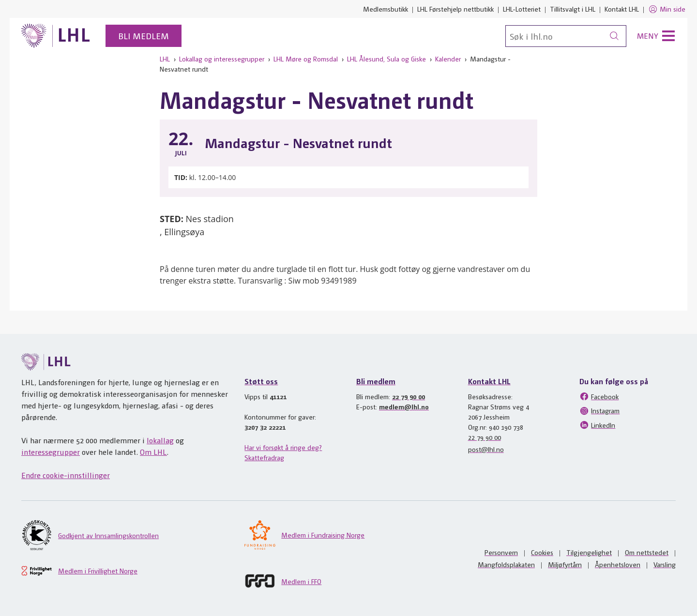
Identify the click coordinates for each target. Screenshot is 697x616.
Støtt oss (261, 381)
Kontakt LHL (622, 9)
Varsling (665, 564)
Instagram (599, 411)
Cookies (542, 552)
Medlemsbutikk (386, 9)
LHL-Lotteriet (522, 9)
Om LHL (153, 452)
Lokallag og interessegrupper (222, 59)
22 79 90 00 (409, 396)
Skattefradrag (264, 457)
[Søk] (566, 36)
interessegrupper (51, 452)
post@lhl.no (486, 449)
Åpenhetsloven (618, 564)
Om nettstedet (647, 552)
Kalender (448, 59)
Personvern (501, 552)
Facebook (599, 396)
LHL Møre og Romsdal (306, 59)
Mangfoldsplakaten (506, 564)
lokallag (160, 440)
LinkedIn (597, 425)
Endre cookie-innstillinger (66, 475)
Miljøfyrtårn (565, 564)
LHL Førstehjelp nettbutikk (455, 9)
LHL (165, 59)
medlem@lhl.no (404, 406)
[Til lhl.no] (56, 36)
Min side (667, 9)
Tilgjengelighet (589, 552)
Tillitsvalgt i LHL (573, 9)
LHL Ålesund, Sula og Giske (386, 59)
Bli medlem (144, 36)
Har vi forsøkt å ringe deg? (283, 447)
